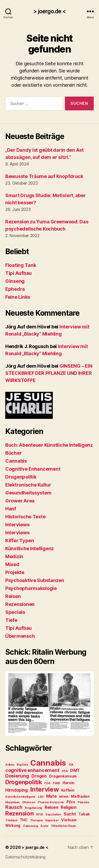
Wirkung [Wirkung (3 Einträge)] (13, 826)
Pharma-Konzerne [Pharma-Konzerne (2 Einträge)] (51, 802)
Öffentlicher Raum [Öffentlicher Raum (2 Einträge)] (63, 826)
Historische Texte (25, 517)
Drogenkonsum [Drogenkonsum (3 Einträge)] (63, 776)
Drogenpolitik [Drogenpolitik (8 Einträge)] (24, 782)
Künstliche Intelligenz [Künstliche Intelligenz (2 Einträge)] (20, 797)
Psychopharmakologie (31, 588)
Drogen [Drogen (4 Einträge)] (39, 776)
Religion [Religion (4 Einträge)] (69, 807)
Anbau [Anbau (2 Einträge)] (10, 765)
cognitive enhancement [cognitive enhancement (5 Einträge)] (32, 770)
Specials (15, 612)
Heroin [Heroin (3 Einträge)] (69, 783)
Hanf (11, 509)
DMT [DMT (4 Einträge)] (75, 771)
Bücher (13, 453)
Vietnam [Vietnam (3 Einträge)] (69, 820)
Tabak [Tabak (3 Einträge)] (84, 814)
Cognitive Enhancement (33, 469)
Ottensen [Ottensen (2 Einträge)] (29, 802)
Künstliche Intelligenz (30, 548)
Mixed (12, 564)
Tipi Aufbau (18, 273)
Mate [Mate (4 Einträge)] (51, 796)
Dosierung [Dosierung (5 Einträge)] (17, 776)
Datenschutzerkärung (25, 857)
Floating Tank (21, 265)
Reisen (13, 596)
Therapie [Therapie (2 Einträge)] (36, 820)
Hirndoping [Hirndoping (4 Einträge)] (16, 790)
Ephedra (15, 289)
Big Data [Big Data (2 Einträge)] (22, 765)
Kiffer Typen (20, 541)
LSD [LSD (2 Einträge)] (41, 797)
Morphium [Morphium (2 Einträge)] (12, 802)
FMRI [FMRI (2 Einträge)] (56, 783)
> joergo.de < (50, 11)
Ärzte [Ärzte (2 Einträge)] (44, 826)
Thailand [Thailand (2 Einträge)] (11, 820)
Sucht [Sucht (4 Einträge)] (70, 814)
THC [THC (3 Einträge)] (24, 820)
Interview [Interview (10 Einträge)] (44, 789)
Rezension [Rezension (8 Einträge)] (20, 813)
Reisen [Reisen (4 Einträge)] (51, 807)
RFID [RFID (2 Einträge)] (39, 815)
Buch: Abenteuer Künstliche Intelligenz (49, 445)
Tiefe (11, 620)
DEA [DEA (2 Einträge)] (65, 771)
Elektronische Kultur (28, 485)
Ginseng (15, 281)
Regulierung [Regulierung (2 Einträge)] (33, 808)
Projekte (15, 572)
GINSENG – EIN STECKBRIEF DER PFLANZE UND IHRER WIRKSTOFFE (49, 373)
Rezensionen (20, 604)
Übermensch (20, 636)
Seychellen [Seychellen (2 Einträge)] (53, 815)
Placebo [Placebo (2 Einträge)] (83, 802)
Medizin (14, 556)
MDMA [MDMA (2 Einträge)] (64, 797)
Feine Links (18, 297)
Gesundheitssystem (28, 493)
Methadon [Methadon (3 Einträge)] (80, 796)
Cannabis (16, 461)
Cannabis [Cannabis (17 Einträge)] (48, 763)
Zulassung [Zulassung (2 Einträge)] (30, 826)
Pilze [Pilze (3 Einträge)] (71, 802)
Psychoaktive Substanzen (35, 580)
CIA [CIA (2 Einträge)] (71, 765)
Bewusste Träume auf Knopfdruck (44, 176)
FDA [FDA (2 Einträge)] (47, 783)
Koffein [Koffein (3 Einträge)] (68, 790)
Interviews (17, 525)
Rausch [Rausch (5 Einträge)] (14, 807)
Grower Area (20, 501)
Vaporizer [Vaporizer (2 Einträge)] (52, 820)
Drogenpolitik (21, 477)
